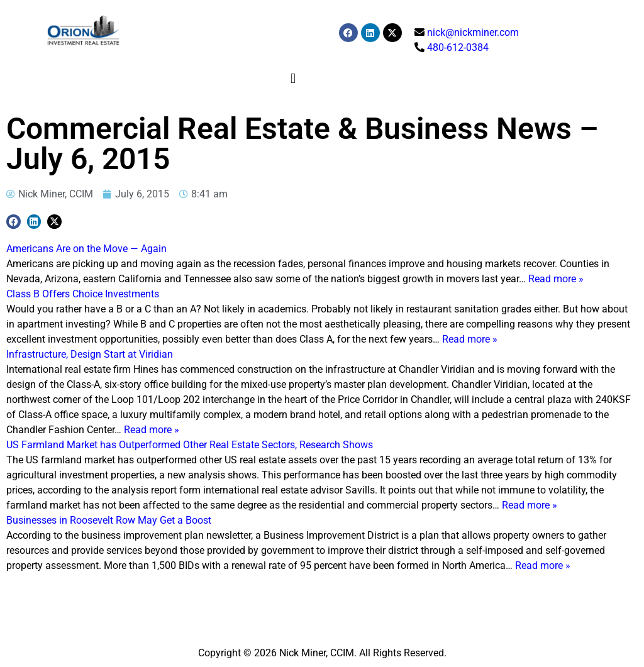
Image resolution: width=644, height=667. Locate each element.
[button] (293, 78)
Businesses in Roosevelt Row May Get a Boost (109, 520)
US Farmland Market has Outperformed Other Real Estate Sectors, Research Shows (190, 445)
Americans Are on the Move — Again (86, 249)
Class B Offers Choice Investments (83, 294)
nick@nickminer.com (473, 32)
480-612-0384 (458, 47)
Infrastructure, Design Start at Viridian (90, 354)
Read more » (556, 279)
